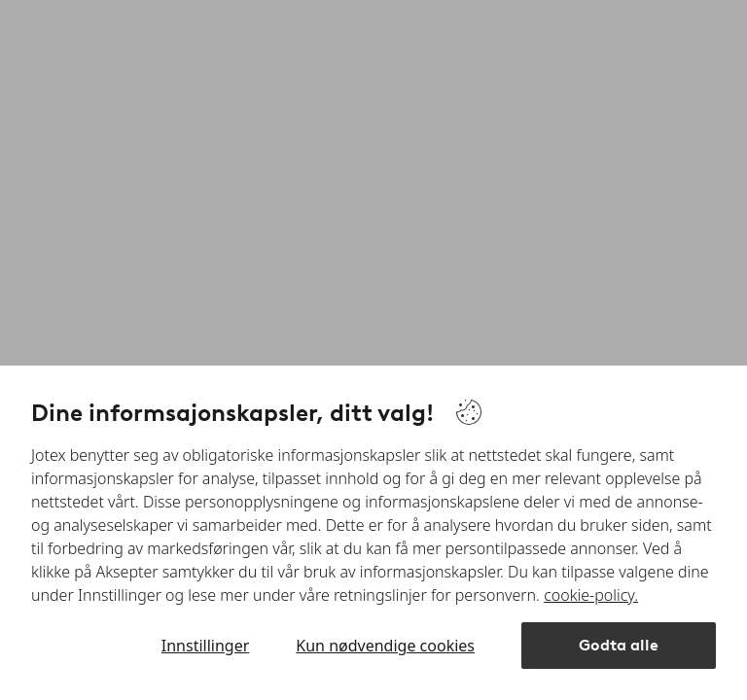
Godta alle (619, 645)
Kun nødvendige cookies (385, 646)
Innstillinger (206, 646)
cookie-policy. (591, 595)
